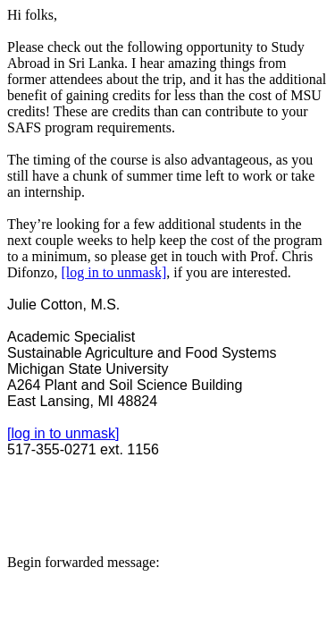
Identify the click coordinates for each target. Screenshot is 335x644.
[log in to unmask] (113, 272)
